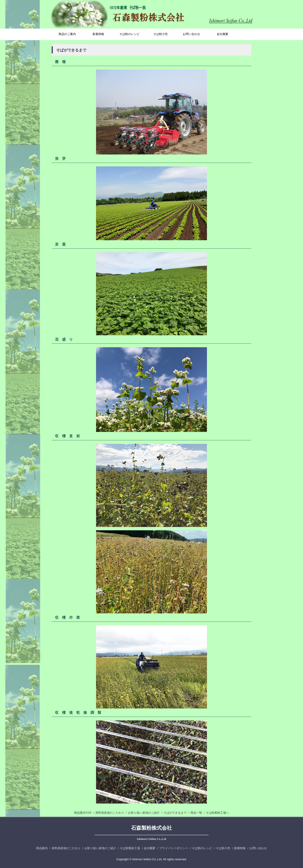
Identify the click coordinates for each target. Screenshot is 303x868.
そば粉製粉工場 (130, 848)
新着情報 (98, 34)
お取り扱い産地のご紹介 (144, 813)
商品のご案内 (67, 34)
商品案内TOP (83, 813)
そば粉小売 (160, 34)
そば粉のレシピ (129, 34)
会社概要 (222, 34)
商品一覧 (196, 813)
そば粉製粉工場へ (217, 813)
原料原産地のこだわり (110, 813)
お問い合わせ (191, 34)
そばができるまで (175, 813)
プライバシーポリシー (174, 848)
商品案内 (42, 848)
